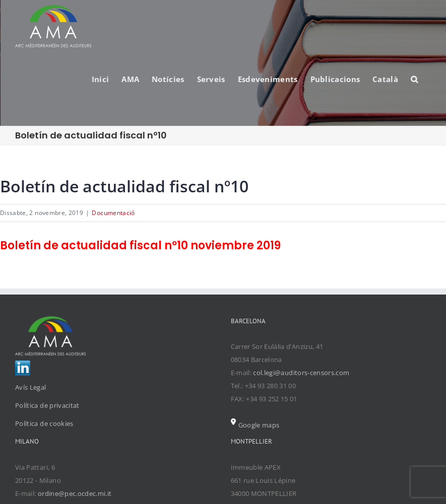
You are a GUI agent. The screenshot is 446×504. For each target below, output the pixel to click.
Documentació (113, 213)
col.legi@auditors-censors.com (301, 373)
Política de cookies (44, 423)
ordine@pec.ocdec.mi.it (75, 493)
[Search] (415, 79)
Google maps (255, 425)
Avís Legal (31, 387)
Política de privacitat (47, 405)
